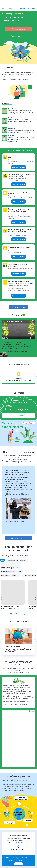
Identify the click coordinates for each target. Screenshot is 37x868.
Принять (19, 864)
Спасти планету (19, 29)
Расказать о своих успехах (18, 538)
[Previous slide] (2, 376)
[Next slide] (35, 376)
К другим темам (19, 307)
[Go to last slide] (4, 500)
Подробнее (18, 415)
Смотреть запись (18, 167)
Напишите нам (23, 842)
